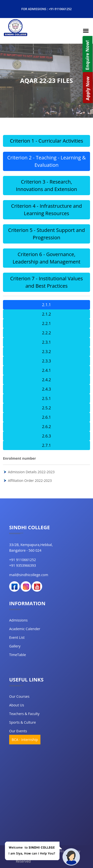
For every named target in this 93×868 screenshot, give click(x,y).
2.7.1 (47, 445)
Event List (17, 637)
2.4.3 (47, 389)
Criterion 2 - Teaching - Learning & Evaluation (46, 161)
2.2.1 (47, 323)
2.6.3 (47, 436)
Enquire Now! (87, 55)
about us (17, 705)
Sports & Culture (23, 722)
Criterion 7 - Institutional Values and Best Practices (46, 282)
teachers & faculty (24, 714)
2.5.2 (47, 408)
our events (18, 731)
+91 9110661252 (23, 560)
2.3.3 (47, 361)
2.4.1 (47, 370)
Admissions (18, 620)
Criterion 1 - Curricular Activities (46, 141)
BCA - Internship (25, 740)
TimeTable (18, 655)
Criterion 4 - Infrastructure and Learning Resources (46, 210)
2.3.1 (47, 342)
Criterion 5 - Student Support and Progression (46, 234)
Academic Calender (25, 629)
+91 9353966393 (23, 565)
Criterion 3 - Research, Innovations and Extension (46, 185)
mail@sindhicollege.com (29, 575)
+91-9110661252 (60, 9)
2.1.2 (47, 314)
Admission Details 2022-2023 (31, 472)
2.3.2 (47, 352)
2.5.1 (47, 398)
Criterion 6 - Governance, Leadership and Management (46, 258)
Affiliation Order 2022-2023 (30, 481)
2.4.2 (47, 380)
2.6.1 (47, 417)
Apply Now (88, 88)
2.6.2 (47, 427)
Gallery (15, 646)
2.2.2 (47, 333)
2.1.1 (47, 305)
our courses (19, 696)
